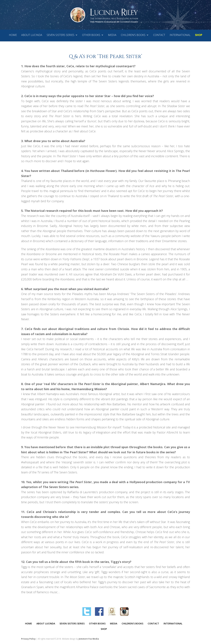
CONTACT (159, 35)
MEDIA (112, 35)
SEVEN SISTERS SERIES (60, 35)
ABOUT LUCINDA (32, 35)
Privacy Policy (28, 639)
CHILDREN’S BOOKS (133, 35)
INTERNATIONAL (180, 35)
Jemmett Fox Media (89, 639)
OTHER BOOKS (91, 35)
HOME (13, 35)
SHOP (199, 35)
